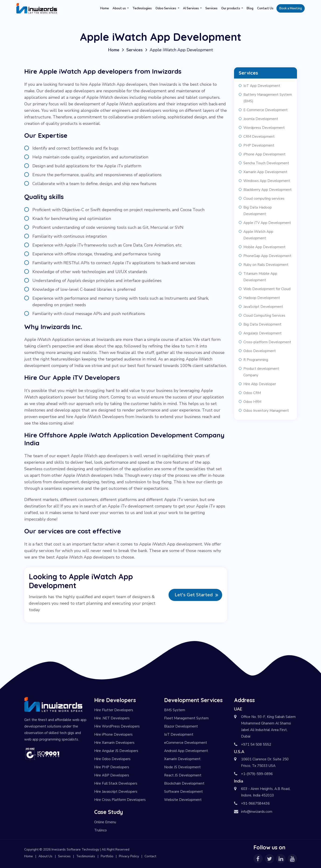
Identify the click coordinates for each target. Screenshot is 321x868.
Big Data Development (262, 324)
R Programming (256, 360)
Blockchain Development (184, 783)
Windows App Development (267, 181)
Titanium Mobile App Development (260, 277)
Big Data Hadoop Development (258, 211)
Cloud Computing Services (264, 316)
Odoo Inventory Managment (266, 411)
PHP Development (259, 145)
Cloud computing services (264, 199)
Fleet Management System (186, 718)
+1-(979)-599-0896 (257, 774)
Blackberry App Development (267, 190)
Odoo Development (260, 351)
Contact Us (265, 8)
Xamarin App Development (265, 172)
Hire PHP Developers (112, 767)
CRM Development (259, 137)
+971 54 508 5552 (256, 744)
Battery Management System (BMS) (268, 98)
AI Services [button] (191, 8)
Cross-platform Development (267, 342)
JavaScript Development (263, 307)
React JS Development (183, 775)
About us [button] (120, 8)
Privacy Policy (129, 856)
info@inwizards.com (257, 812)
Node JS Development (182, 767)
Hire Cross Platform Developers (120, 800)
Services (211, 8)
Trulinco (100, 830)
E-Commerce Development (266, 110)
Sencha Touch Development (266, 163)
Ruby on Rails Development (266, 265)
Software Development (183, 792)
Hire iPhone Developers (113, 734)
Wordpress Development (264, 128)
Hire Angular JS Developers (116, 751)
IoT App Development (262, 86)
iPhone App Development (264, 154)
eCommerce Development (186, 743)
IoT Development (179, 734)
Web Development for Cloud (267, 289)
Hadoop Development (262, 298)
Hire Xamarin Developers (114, 743)
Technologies (142, 8)
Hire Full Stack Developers (116, 783)
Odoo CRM (252, 393)
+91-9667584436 (255, 803)
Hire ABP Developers (112, 775)
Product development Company (261, 372)
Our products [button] (231, 8)
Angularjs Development (262, 333)
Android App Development (186, 751)
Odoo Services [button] (166, 8)
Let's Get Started (194, 595)
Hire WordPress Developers (117, 726)
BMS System (175, 710)
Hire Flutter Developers (114, 710)
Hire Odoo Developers (112, 759)
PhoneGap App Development (267, 256)
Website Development (183, 800)
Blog (250, 8)
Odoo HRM (252, 402)
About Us (45, 856)
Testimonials (86, 856)
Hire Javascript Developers (116, 792)
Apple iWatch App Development (258, 235)
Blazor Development (181, 726)
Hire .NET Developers (112, 718)
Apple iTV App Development (267, 223)
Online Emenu (105, 822)
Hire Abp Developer (260, 384)
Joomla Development (261, 119)
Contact (150, 856)
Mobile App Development (264, 247)
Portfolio (107, 856)
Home (105, 8)
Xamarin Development (182, 759)
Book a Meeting (291, 8)
